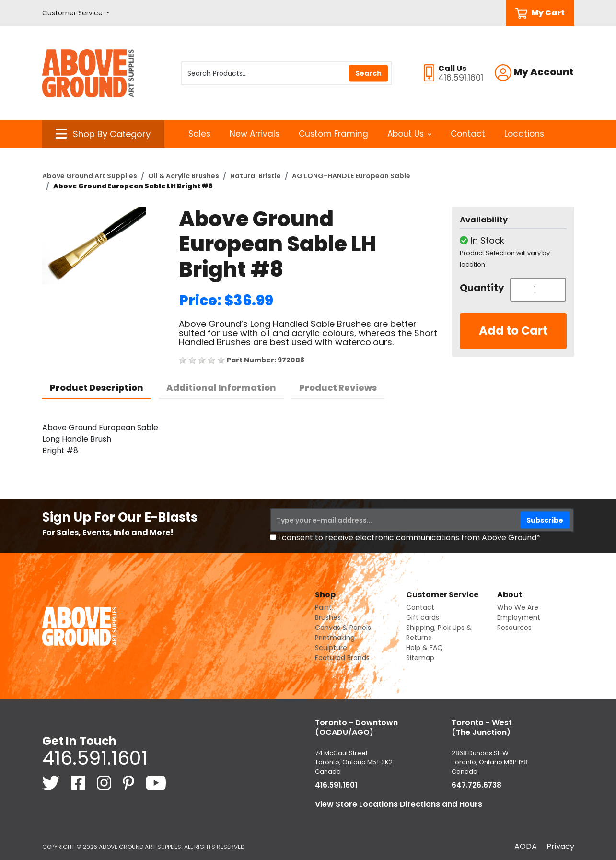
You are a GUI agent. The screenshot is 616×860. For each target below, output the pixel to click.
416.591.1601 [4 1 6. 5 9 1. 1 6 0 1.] (95, 758)
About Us (410, 134)
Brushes (328, 617)
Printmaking (335, 638)
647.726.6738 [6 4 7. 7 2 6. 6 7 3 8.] (477, 785)
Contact (468, 134)
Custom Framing (333, 134)
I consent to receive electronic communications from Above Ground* (409, 538)
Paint (323, 607)
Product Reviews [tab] (338, 388)
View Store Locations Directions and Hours (399, 804)
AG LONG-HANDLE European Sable (351, 176)
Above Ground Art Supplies (90, 176)
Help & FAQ (424, 648)
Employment (519, 617)
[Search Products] (286, 73)
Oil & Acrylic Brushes (184, 176)
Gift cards (423, 617)
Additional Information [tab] (221, 388)
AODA (526, 846)
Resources (514, 628)
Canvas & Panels (343, 628)
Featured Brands (342, 658)
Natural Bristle (256, 176)
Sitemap (420, 658)
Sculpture (331, 648)
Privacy (560, 846)
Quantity (481, 288)
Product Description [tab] (97, 388)
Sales (199, 134)
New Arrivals (255, 134)
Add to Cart (513, 331)
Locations (524, 134)
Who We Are (518, 607)
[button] (76, 13)
